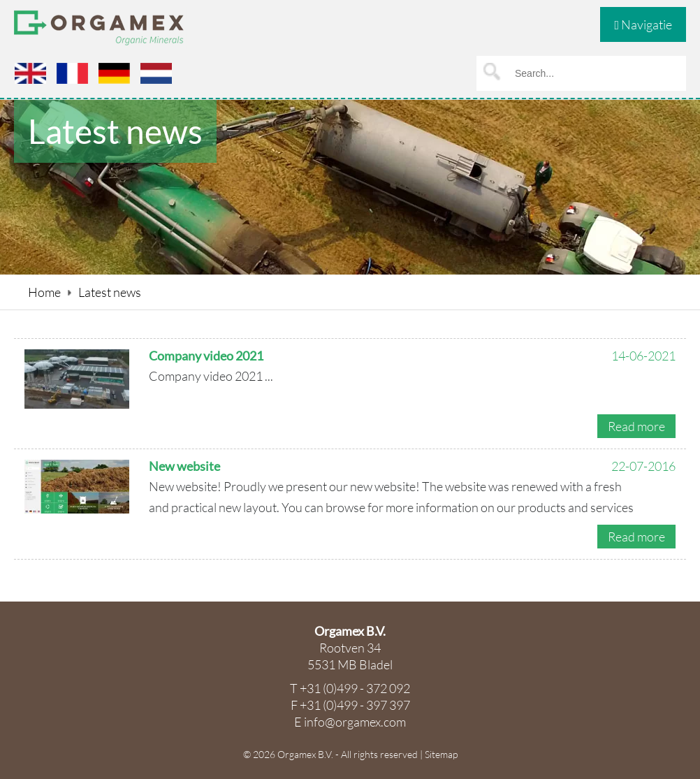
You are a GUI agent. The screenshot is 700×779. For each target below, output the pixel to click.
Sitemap (441, 754)
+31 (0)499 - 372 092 (355, 688)
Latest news (110, 292)
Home (44, 292)
